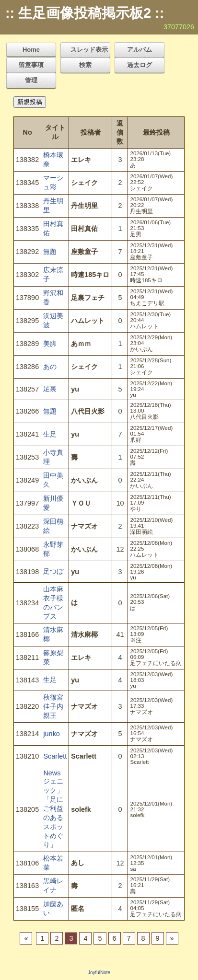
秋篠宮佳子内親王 (53, 706)
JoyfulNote (99, 973)
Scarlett (55, 756)
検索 (85, 65)
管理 (31, 80)
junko (51, 734)
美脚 (50, 344)
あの (50, 367)
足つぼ (53, 571)
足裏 (50, 389)
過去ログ (140, 65)
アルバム (140, 50)
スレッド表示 (89, 50)
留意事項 (31, 65)
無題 (50, 252)
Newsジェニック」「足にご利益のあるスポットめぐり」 (53, 809)
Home (31, 50)
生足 (50, 434)
